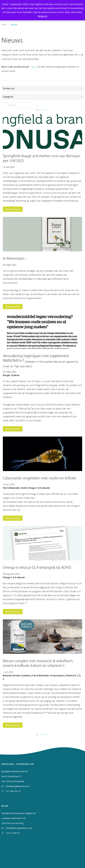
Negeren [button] (43, 16)
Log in (34, 67)
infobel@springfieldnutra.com (19, 828)
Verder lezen (13, 209)
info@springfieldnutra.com (18, 786)
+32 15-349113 (13, 833)
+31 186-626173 (13, 791)
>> (47, 110)
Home (4, 25)
